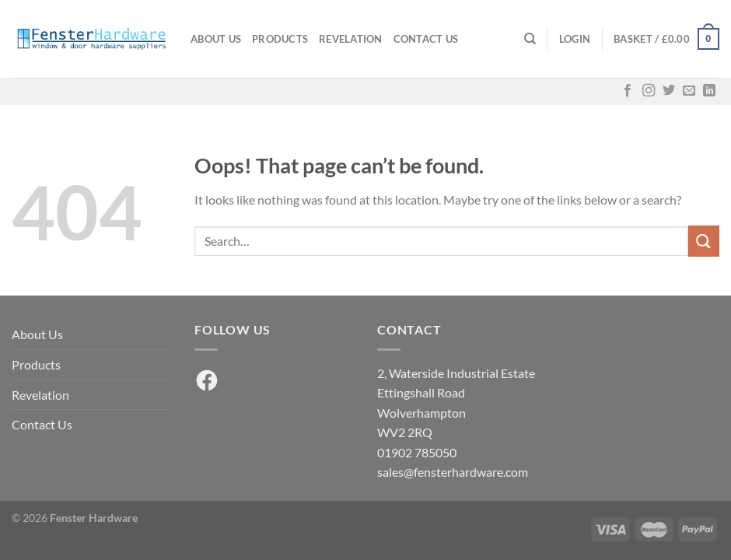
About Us (216, 39)
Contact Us (426, 39)
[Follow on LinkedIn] (709, 91)
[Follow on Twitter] (669, 91)
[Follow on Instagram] (649, 91)
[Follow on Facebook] (628, 91)
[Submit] (704, 241)
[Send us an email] (689, 91)
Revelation (351, 39)
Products (280, 39)
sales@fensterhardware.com (453, 472)
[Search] (530, 39)
